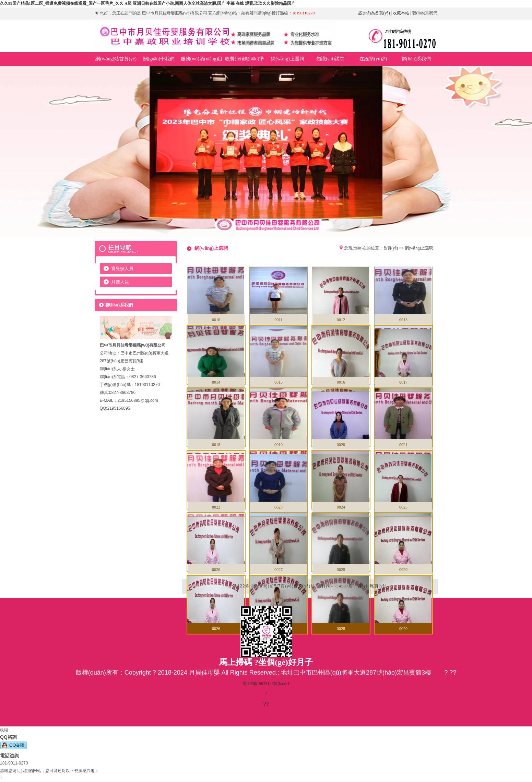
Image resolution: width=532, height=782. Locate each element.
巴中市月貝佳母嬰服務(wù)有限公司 (266, 152)
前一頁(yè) (321, 586)
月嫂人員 (120, 282)
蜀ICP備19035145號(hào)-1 (266, 684)
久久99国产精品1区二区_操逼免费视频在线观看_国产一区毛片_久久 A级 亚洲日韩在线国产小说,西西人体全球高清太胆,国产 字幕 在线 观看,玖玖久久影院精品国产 (148, 3)
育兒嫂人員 (122, 269)
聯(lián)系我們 (425, 13)
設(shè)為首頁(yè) (374, 13)
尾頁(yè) (378, 586)
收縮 (4, 730)
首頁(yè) (391, 248)
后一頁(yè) (359, 586)
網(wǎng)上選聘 (419, 248)
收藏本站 (401, 13)
